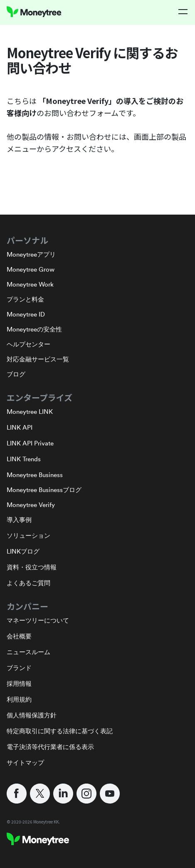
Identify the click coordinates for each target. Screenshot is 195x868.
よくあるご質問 (28, 583)
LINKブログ (23, 551)
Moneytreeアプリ (31, 254)
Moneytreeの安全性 (34, 329)
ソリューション (28, 535)
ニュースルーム (28, 652)
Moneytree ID (26, 314)
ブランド (19, 668)
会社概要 (19, 636)
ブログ (16, 374)
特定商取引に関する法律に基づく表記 (60, 731)
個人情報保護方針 (32, 715)
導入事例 (19, 520)
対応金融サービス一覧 (38, 359)
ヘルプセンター (28, 344)
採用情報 (19, 684)
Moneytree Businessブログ (44, 490)
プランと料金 (25, 299)
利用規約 (19, 699)
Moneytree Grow (31, 269)
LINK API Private (30, 443)
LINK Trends (24, 459)
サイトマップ (25, 763)
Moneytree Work (30, 284)
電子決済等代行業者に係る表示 (50, 747)
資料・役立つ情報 (32, 567)
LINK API (20, 427)
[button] (183, 12)
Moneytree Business (35, 475)
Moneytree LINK (30, 412)
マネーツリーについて (38, 620)
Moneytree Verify (31, 505)
